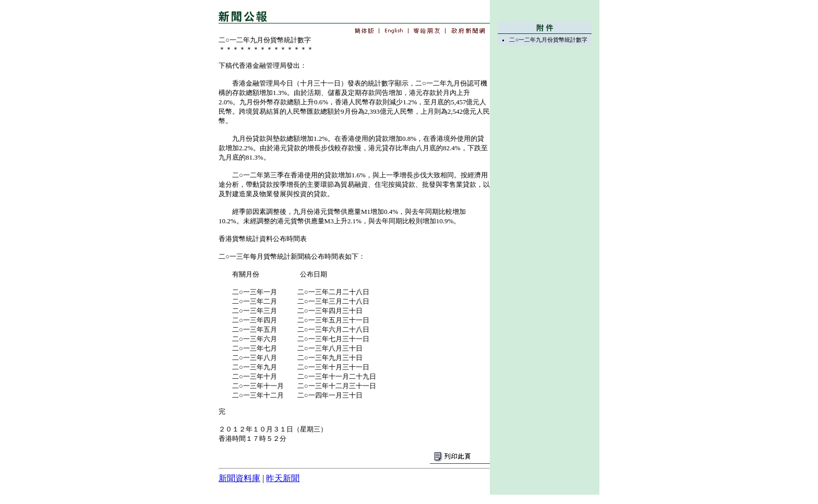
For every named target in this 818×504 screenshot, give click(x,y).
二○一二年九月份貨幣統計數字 (548, 40)
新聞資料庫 (239, 478)
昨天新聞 (283, 478)
